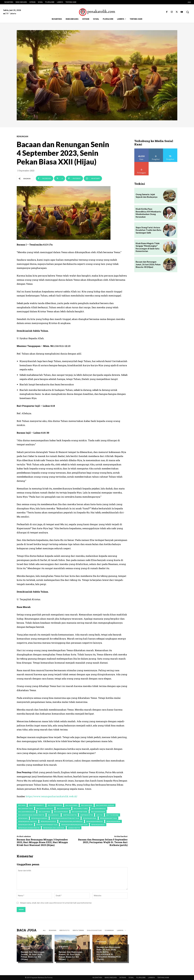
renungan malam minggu (71, 821)
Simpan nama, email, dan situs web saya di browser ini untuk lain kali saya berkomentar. (56, 903)
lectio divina (112, 815)
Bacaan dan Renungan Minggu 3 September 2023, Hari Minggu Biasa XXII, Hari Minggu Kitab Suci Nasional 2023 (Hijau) (42, 842)
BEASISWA (53, 930)
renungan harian (39, 818)
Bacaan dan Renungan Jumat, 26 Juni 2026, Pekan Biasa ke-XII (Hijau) (33, 956)
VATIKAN (123, 978)
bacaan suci (54, 815)
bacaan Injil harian (105, 805)
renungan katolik (108, 818)
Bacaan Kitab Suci (45, 808)
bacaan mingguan (27, 812)
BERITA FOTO (65, 930)
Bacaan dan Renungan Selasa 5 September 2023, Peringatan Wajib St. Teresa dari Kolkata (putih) (103, 842)
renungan (23, 818)
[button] (188, 12)
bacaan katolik (25, 808)
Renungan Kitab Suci (28, 821)
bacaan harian (55, 805)
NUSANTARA (97, 978)
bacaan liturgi (81, 808)
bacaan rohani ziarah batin (31, 815)
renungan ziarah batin (29, 828)
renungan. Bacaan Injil (54, 828)
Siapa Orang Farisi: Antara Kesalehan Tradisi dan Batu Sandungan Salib (148, 230)
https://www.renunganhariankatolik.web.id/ (52, 796)
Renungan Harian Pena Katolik (65, 818)
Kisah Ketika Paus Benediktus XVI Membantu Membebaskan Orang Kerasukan (148, 213)
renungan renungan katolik (74, 825)
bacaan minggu (99, 808)
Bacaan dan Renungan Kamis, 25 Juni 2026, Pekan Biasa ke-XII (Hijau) (70, 956)
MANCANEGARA (111, 978)
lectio (99, 815)
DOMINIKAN (109, 930)
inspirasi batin (70, 815)
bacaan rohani (98, 812)
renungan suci (98, 825)
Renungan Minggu (95, 821)
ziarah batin (74, 828)
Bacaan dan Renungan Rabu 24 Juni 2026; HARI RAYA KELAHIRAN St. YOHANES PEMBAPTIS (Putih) (109, 953)
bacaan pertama (80, 812)
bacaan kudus (63, 808)
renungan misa (113, 821)
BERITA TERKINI (78, 930)
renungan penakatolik (47, 825)
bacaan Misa (44, 812)
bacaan (22, 805)
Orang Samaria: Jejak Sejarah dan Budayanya (147, 196)
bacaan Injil (87, 805)
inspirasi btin (86, 815)
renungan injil (90, 818)
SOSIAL (131, 978)
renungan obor (25, 825)
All (44, 930)
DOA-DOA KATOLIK (94, 930)
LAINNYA (151, 978)
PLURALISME (141, 978)
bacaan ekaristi (37, 805)
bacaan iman (71, 805)
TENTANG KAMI (163, 978)
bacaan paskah (61, 812)
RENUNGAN (22, 136)
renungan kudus (48, 821)
